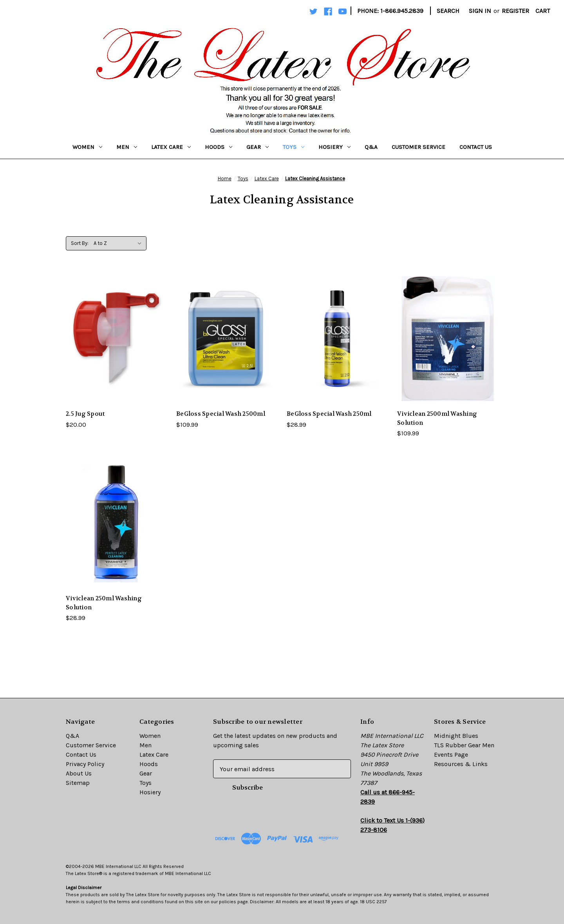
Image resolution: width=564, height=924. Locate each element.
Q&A (371, 147)
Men (127, 147)
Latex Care (171, 147)
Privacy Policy (85, 764)
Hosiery (334, 147)
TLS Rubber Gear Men (464, 745)
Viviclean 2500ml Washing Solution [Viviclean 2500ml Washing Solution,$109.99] (437, 418)
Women (87, 147)
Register (515, 11)
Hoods (219, 147)
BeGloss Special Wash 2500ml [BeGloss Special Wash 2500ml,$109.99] (221, 414)
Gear (258, 147)
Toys (294, 147)
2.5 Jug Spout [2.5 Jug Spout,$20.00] (85, 414)
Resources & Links (461, 764)
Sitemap (78, 783)
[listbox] (119, 243)
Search (448, 11)
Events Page (451, 755)
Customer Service (418, 147)
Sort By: (80, 243)
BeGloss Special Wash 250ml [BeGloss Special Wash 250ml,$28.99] (329, 414)
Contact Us (476, 147)
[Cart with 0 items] (543, 11)
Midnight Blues (456, 736)
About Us (79, 773)
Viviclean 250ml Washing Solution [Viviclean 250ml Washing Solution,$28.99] (104, 603)
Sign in (480, 11)
